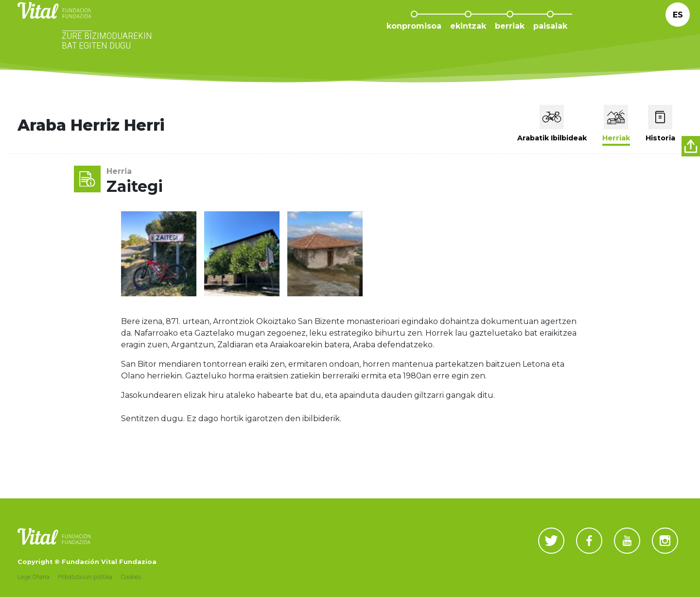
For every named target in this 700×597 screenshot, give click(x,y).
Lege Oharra (34, 577)
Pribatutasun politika (85, 577)
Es (678, 29)
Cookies (131, 577)
